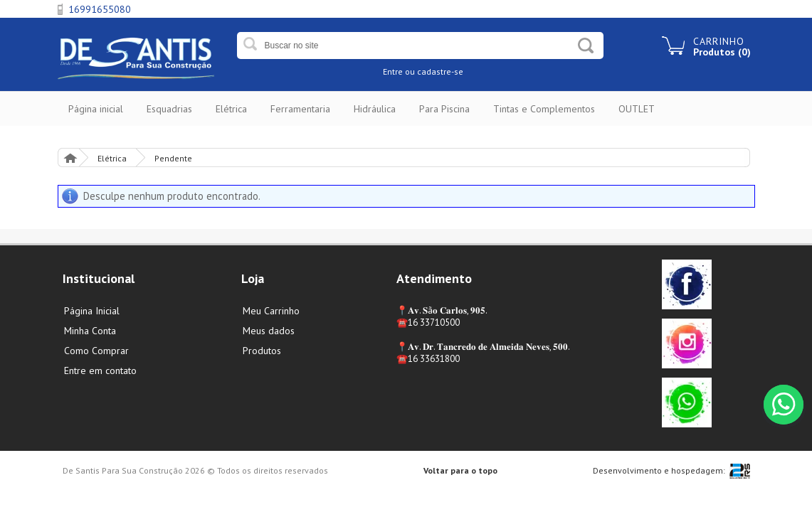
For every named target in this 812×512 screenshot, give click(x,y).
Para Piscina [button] (444, 109)
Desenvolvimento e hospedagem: (659, 470)
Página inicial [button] (96, 109)
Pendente (173, 158)
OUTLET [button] (637, 109)
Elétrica (112, 158)
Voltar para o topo (460, 470)
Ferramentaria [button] (300, 109)
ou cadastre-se (434, 71)
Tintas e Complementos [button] (544, 109)
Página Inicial (70, 158)
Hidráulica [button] (375, 109)
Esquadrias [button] (169, 109)
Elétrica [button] (231, 109)
